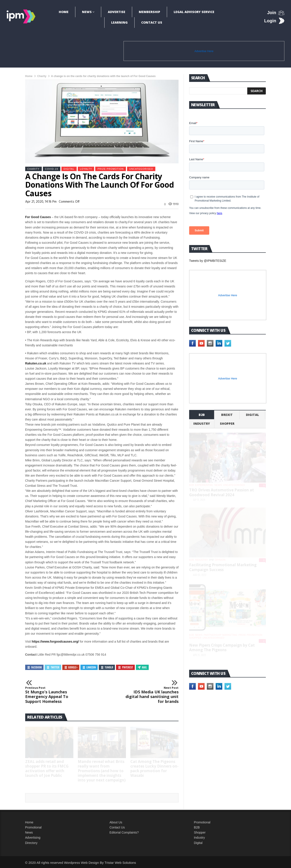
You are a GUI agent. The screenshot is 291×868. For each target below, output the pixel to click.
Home (64, 12)
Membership (149, 12)
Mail (142, 667)
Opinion (220, 560)
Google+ (71, 667)
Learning (119, 22)
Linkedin (89, 667)
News (87, 12)
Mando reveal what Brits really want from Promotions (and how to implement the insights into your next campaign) (102, 771)
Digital (69, 169)
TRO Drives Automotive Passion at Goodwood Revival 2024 (222, 492)
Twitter (53, 667)
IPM (211, 560)
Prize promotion (110, 169)
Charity (42, 76)
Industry (199, 838)
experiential (204, 485)
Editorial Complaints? (124, 832)
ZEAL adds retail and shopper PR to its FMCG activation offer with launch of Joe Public (47, 768)
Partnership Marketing (221, 635)
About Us (116, 822)
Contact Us (152, 22)
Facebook (34, 667)
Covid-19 (52, 169)
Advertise (117, 12)
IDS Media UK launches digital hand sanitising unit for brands (149, 695)
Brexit (227, 415)
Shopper (200, 832)
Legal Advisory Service (194, 12)
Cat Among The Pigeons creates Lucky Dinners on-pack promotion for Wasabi (154, 768)
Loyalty (86, 169)
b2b (202, 415)
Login (270, 21)
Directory (31, 843)
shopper (227, 424)
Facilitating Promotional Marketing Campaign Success (223, 567)
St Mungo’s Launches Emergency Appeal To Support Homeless (55, 695)
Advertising (33, 838)
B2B (197, 827)
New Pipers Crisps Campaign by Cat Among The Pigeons (222, 648)
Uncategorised (141, 169)
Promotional (33, 827)
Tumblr (107, 667)
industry (202, 424)
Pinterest (125, 667)
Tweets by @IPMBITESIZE (208, 261)
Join (272, 13)
